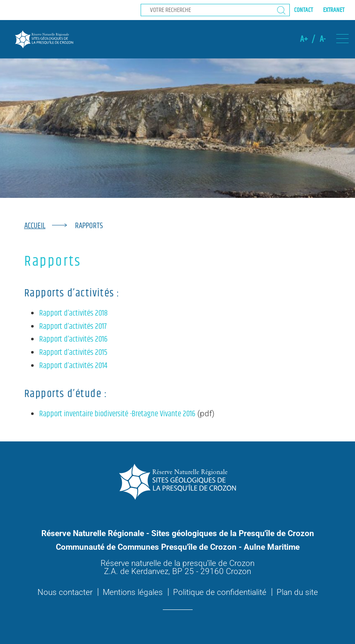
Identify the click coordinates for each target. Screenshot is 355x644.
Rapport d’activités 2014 (73, 366)
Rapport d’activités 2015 (73, 352)
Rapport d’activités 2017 (73, 326)
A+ (304, 39)
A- (323, 39)
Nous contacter (65, 592)
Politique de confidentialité (220, 592)
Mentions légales (133, 592)
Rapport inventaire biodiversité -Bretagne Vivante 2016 (117, 414)
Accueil (35, 226)
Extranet (334, 10)
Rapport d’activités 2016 (73, 339)
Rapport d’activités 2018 (74, 313)
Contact (303, 10)
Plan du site (297, 592)
